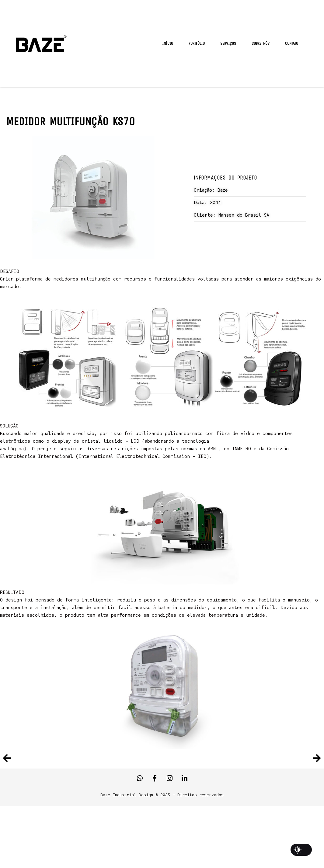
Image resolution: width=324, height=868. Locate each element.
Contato (292, 43)
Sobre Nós (261, 43)
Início (168, 43)
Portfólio (197, 43)
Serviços (228, 43)
